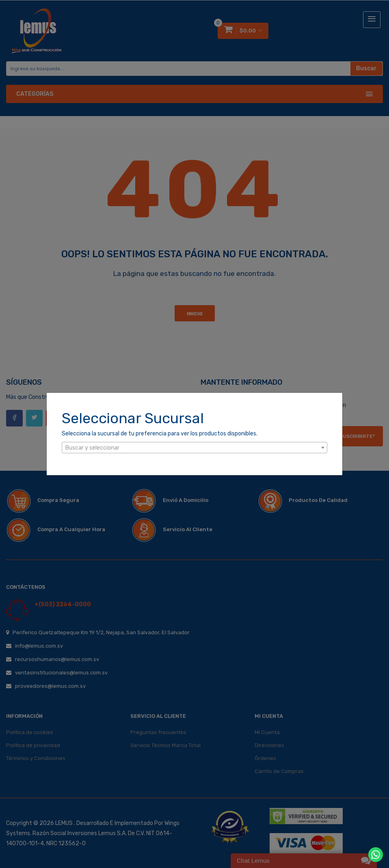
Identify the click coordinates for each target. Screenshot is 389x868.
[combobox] (194, 448)
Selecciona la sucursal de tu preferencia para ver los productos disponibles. (160, 434)
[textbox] (194, 448)
